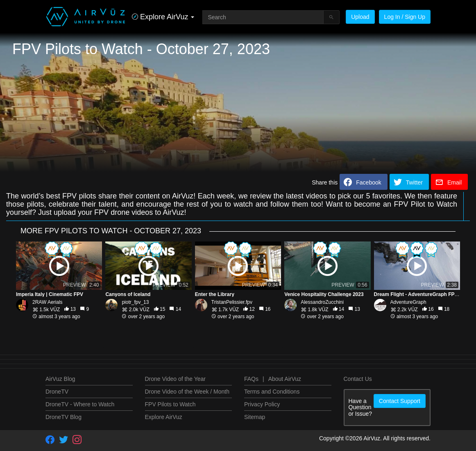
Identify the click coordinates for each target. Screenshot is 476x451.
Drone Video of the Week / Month (187, 392)
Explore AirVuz (164, 417)
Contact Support (400, 401)
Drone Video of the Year (175, 379)
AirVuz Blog (60, 379)
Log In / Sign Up (405, 17)
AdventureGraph (408, 302)
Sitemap (255, 417)
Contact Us (358, 379)
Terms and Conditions (272, 392)
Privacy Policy (262, 404)
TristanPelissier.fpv (232, 302)
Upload (360, 17)
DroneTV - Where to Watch (80, 404)
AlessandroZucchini (322, 302)
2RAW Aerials (48, 302)
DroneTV (57, 392)
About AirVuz (285, 379)
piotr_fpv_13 (135, 302)
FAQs (251, 379)
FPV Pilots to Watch (170, 404)
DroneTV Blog (63, 417)
